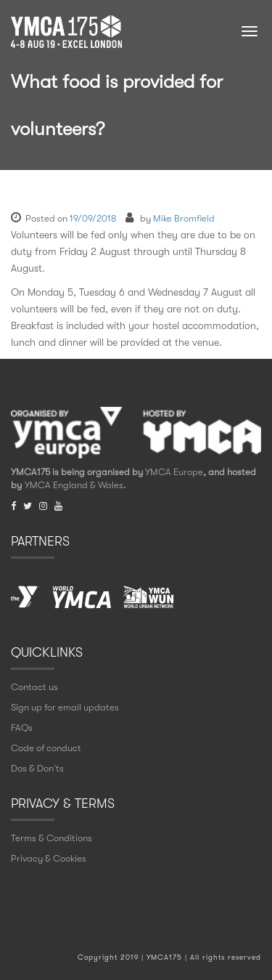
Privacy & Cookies (49, 858)
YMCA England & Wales (74, 485)
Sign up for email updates (65, 707)
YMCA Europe (174, 472)
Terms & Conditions (51, 838)
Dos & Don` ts (37, 768)
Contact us (34, 687)
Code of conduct (46, 748)
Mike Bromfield (184, 218)
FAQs (22, 728)
